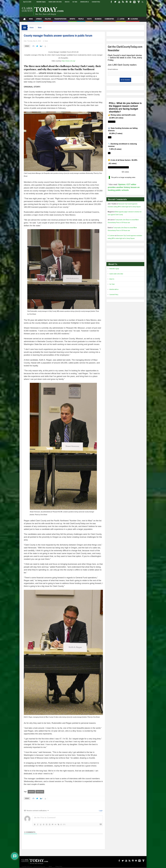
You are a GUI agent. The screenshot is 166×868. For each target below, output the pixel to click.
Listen (121, 19)
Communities (109, 20)
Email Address (113, 69)
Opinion (39, 20)
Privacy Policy (59, 867)
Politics (48, 20)
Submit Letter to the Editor (55, 2)
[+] (64, 824)
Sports (72, 20)
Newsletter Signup (41, 2)
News (31, 20)
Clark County (40, 792)
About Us (67, 2)
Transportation (60, 20)
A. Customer (111, 236)
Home (32, 28)
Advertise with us (84, 2)
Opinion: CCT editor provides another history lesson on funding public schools (124, 187)
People (81, 20)
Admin (50, 867)
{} (61, 824)
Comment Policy (96, 2)
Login (101, 811)
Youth (89, 20)
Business (98, 20)
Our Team (75, 2)
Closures (133, 19)
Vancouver (31, 792)
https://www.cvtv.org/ (68, 61)
